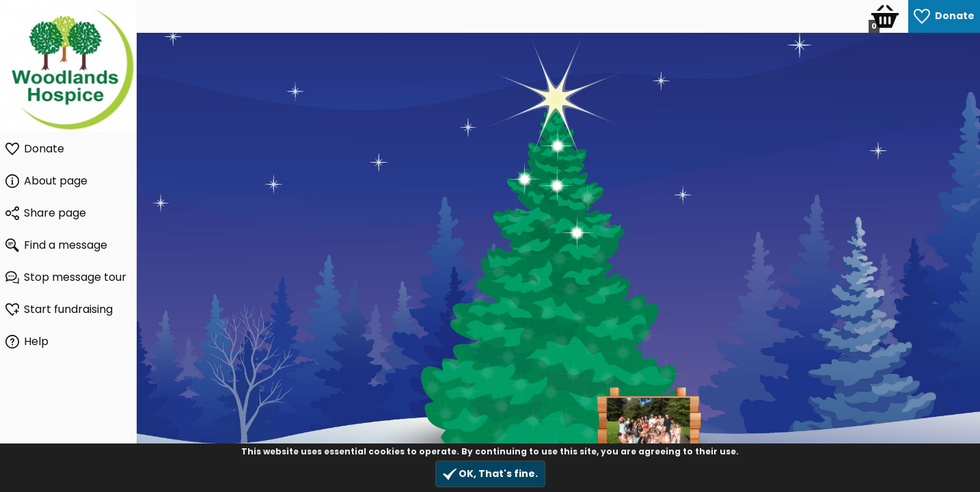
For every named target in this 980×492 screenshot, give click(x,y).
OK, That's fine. (490, 474)
